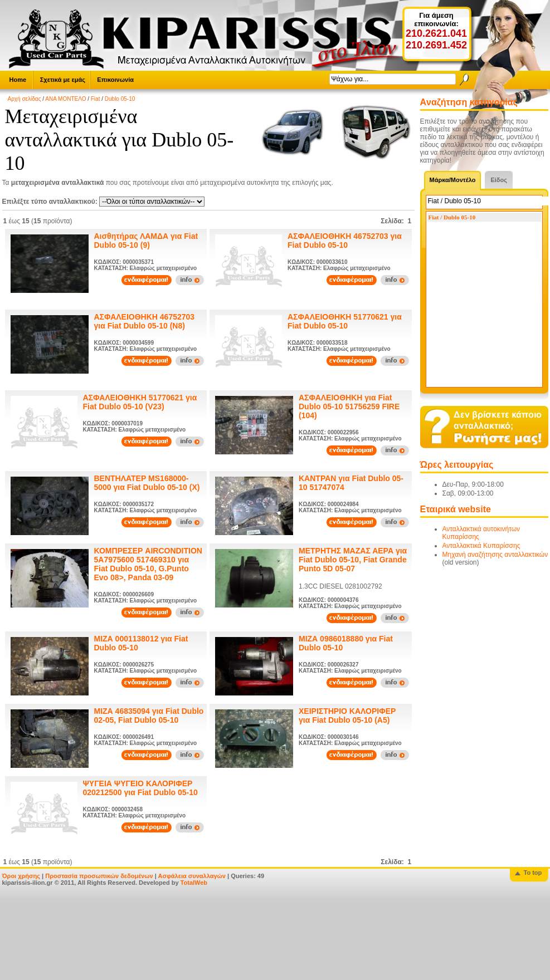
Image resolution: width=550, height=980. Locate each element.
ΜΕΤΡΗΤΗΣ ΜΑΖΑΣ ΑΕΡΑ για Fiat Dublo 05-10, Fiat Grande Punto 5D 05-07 (353, 560)
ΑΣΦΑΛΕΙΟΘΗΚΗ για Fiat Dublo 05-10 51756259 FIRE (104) (349, 406)
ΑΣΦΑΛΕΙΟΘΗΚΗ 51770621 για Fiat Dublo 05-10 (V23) (140, 402)
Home (18, 80)
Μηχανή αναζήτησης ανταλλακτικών (495, 555)
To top (533, 873)
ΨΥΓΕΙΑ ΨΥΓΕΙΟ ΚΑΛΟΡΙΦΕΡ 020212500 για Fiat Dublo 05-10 (140, 788)
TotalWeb (194, 883)
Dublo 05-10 (120, 99)
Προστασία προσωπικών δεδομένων (99, 876)
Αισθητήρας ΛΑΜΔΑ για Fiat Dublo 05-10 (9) (146, 241)
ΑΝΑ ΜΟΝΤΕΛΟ (65, 99)
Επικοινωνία (115, 80)
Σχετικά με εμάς (63, 80)
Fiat (96, 99)
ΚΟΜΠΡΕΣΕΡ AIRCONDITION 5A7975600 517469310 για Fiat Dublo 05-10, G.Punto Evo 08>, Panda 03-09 (148, 564)
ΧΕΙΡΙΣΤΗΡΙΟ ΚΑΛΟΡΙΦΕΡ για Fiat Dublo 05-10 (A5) (347, 716)
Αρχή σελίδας (25, 99)
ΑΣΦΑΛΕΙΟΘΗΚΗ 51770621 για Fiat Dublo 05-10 (345, 321)
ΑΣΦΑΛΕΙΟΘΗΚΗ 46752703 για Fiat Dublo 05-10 (345, 241)
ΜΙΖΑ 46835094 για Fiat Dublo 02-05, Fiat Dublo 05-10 (149, 716)
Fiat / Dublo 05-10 (452, 217)
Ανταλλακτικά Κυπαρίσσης (481, 546)
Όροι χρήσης (21, 876)
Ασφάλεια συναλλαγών (192, 876)
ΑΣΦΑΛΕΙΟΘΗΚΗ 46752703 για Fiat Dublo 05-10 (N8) (145, 321)
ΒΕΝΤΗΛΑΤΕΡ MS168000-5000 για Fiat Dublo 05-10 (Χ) (147, 483)
